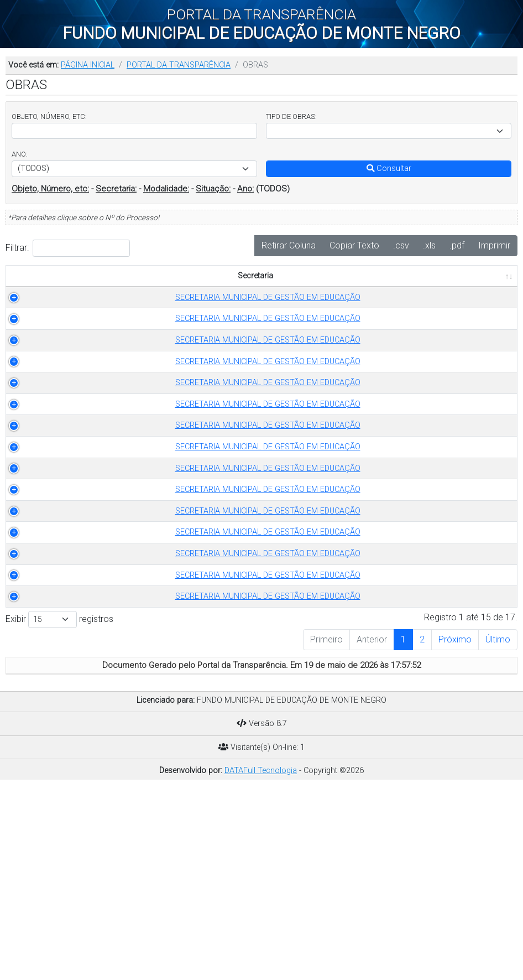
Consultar (389, 168)
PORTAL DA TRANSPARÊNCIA (179, 65)
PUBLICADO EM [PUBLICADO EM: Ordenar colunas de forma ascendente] (475, 282)
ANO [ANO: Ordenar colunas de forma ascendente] (224, 288)
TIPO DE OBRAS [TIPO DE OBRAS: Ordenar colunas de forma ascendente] (163, 288)
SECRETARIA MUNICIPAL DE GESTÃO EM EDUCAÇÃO (67, 315)
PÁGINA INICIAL (88, 65)
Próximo (455, 831)
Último (498, 831)
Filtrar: (68, 248)
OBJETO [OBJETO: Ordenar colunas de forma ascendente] (268, 288)
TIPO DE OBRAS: (291, 116)
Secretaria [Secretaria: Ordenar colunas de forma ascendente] (61, 288)
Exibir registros (59, 811)
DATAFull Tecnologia (261, 962)
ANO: (20, 154)
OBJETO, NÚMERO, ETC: (49, 116)
